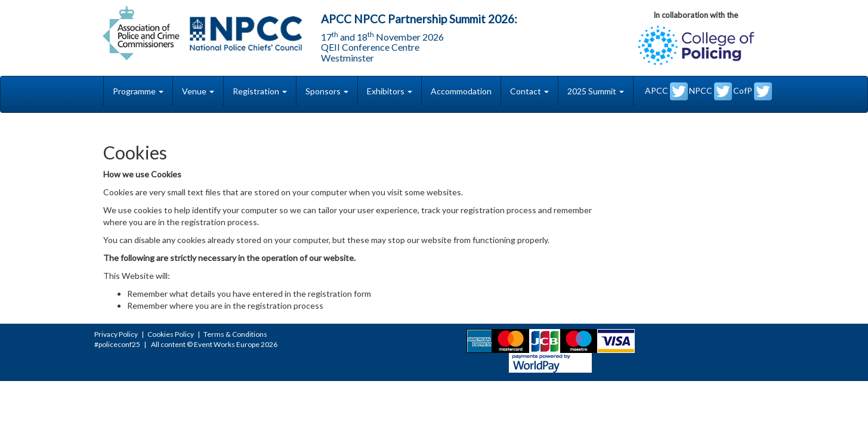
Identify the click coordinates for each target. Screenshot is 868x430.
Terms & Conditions (235, 334)
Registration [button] (260, 91)
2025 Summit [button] (596, 91)
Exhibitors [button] (390, 91)
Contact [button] (529, 91)
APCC (666, 91)
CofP (753, 91)
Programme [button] (138, 91)
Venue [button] (198, 91)
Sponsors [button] (327, 91)
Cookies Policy (171, 334)
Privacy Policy (116, 334)
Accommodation (461, 91)
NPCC (711, 91)
